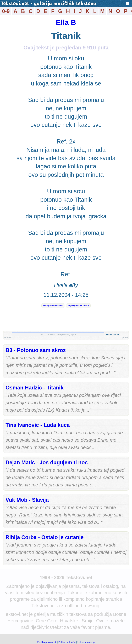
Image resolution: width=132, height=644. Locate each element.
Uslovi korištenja (86, 642)
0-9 (6, 11)
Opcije (124, 337)
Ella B (66, 22)
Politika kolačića (67, 642)
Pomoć (8, 337)
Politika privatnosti (47, 642)
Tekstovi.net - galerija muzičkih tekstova (49, 4)
